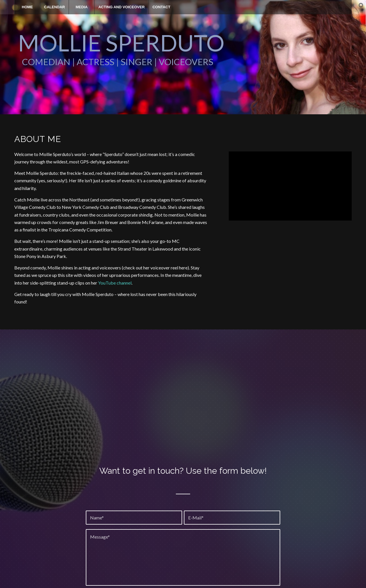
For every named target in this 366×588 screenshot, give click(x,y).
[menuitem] (27, 7)
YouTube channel (115, 283)
